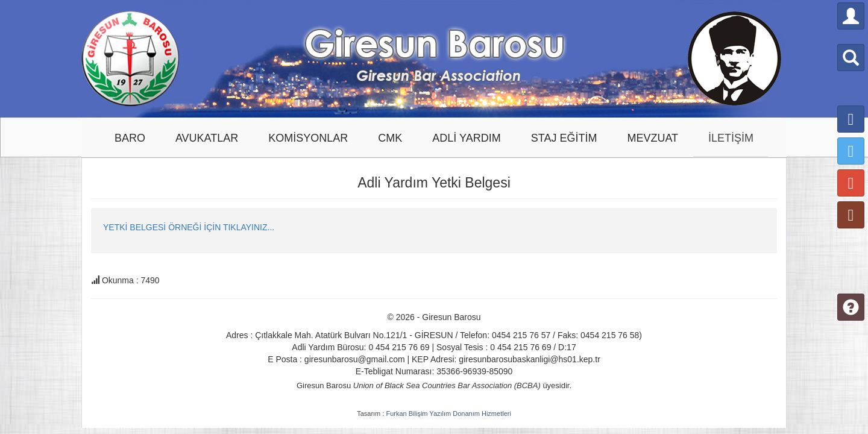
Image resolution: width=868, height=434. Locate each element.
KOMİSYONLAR (308, 138)
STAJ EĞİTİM (564, 138)
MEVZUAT (653, 138)
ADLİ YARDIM (466, 138)
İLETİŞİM (731, 138)
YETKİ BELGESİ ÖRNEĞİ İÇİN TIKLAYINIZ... (189, 227)
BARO (130, 138)
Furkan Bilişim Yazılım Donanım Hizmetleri (448, 414)
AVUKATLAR (207, 138)
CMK (390, 138)
